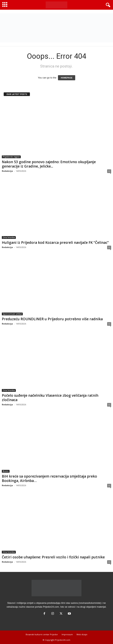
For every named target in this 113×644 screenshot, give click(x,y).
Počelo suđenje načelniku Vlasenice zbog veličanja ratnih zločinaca (50, 398)
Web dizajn (82, 634)
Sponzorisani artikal (12, 314)
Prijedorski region (11, 157)
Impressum (67, 634)
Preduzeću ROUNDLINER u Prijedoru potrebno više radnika (52, 319)
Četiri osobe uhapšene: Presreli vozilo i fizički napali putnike (53, 557)
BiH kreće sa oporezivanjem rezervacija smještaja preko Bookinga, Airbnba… (49, 478)
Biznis (6, 471)
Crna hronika (9, 237)
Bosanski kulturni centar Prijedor (42, 634)
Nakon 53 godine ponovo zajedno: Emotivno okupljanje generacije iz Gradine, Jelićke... (49, 164)
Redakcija (7, 171)
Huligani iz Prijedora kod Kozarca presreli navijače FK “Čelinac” (55, 243)
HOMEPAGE (66, 78)
